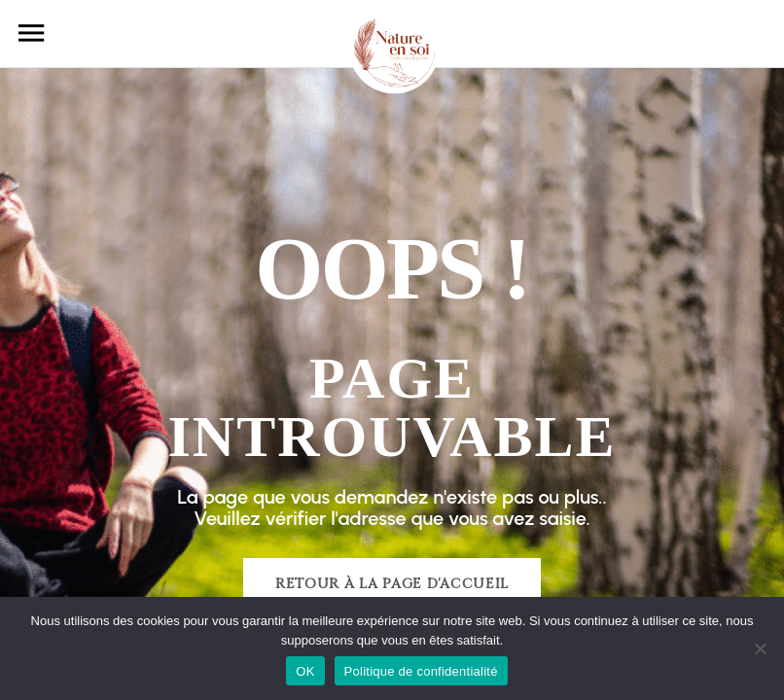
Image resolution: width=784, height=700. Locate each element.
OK (305, 671)
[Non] (760, 648)
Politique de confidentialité (421, 671)
